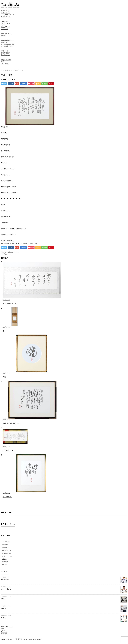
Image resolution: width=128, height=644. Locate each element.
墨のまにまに (5, 553)
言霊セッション (6, 17)
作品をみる (5, 21)
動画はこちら (5, 36)
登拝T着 (4, 565)
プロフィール (5, 11)
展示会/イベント (6, 556)
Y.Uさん (3, 618)
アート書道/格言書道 (8, 44)
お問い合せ (5, 64)
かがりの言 (4, 542)
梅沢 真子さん (5, 579)
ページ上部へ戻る (7, 627)
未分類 (3, 559)
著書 (2, 62)
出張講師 (4, 547)
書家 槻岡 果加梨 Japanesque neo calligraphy (26, 639)
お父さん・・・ (6, 254)
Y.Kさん (3, 599)
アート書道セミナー (8, 46)
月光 (4, 377)
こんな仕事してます (8, 15)
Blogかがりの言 (6, 60)
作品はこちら (5, 23)
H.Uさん (3, 608)
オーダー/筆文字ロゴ (8, 40)
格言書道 (4, 562)
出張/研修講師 (5, 53)
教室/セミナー (5, 42)
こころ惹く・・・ (9, 451)
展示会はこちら (6, 34)
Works (3, 25)
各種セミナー (5, 51)
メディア (4, 545)
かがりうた (5, 29)
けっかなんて (7, 497)
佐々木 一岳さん (6, 589)
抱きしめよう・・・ (9, 304)
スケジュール (5, 55)
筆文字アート (5, 27)
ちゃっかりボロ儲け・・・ (10, 252)
